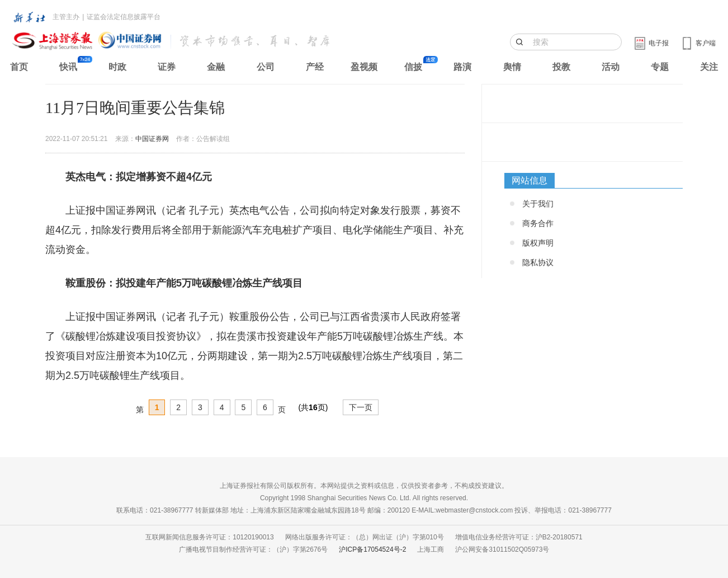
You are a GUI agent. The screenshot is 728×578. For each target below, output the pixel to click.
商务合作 (538, 223)
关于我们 (538, 204)
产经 (315, 67)
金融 (216, 67)
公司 (266, 67)
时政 (117, 67)
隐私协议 (538, 262)
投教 (561, 67)
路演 (462, 67)
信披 (413, 67)
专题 (660, 67)
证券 (167, 67)
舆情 (512, 67)
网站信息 (530, 180)
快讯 (68, 67)
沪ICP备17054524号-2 (372, 549)
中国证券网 (152, 139)
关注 (709, 67)
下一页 (361, 407)
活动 (611, 67)
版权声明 (538, 243)
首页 (19, 67)
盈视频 (364, 67)
